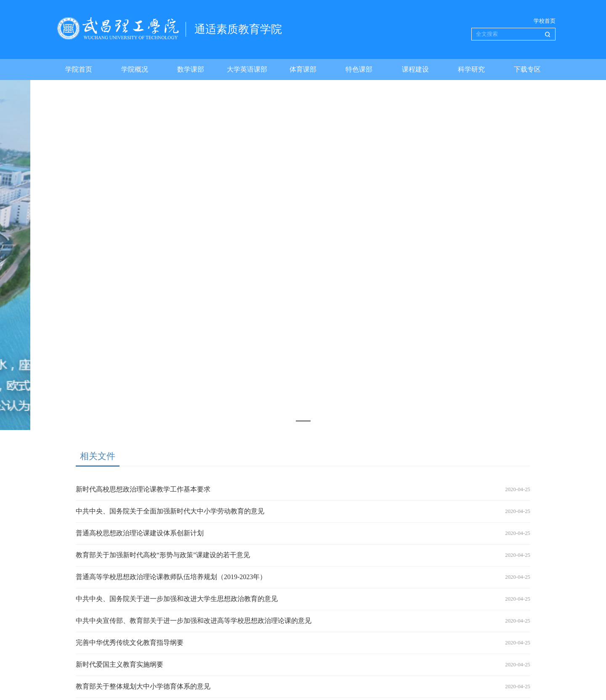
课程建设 (415, 69)
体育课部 (303, 69)
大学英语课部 (247, 69)
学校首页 (545, 21)
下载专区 (527, 69)
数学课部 (191, 69)
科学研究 (471, 69)
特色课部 (359, 69)
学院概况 (135, 69)
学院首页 (79, 69)
